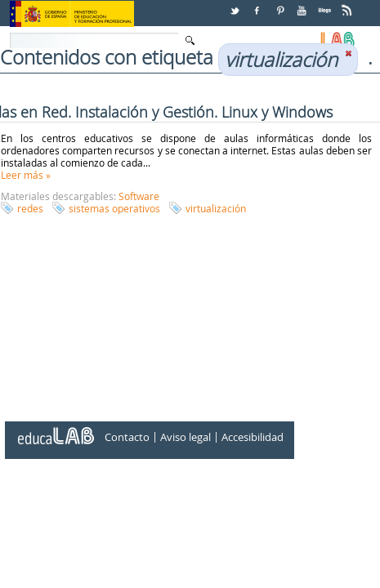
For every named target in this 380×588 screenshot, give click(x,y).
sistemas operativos (114, 208)
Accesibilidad (253, 437)
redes (30, 208)
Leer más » (26, 175)
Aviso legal (186, 437)
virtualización (216, 208)
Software (139, 196)
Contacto (127, 437)
